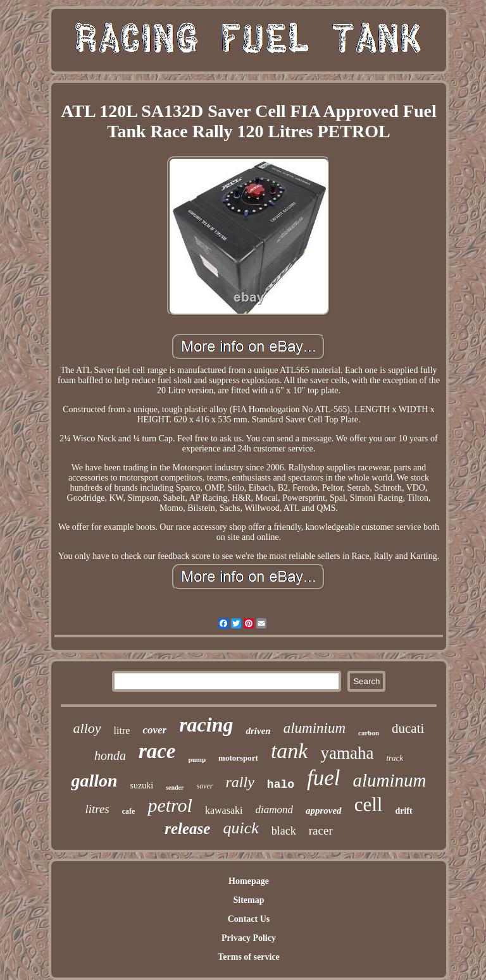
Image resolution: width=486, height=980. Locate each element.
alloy (87, 728)
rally (240, 782)
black (284, 831)
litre (122, 731)
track (395, 758)
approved (324, 811)
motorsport (238, 758)
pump (197, 759)
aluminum (390, 780)
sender (175, 787)
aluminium (315, 728)
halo (281, 785)
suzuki (142, 786)
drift (403, 811)
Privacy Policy (249, 938)
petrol (170, 805)
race (157, 751)
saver (205, 786)
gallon (94, 781)
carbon (369, 733)
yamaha (347, 753)
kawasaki (224, 810)
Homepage (249, 881)
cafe (129, 811)
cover (154, 730)
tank (290, 751)
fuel (323, 778)
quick (240, 828)
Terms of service (248, 957)
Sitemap (248, 900)
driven (258, 731)
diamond (274, 810)
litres (97, 809)
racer (321, 830)
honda (110, 756)
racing (206, 725)
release (187, 829)
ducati (408, 728)
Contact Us (249, 919)
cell (369, 805)
